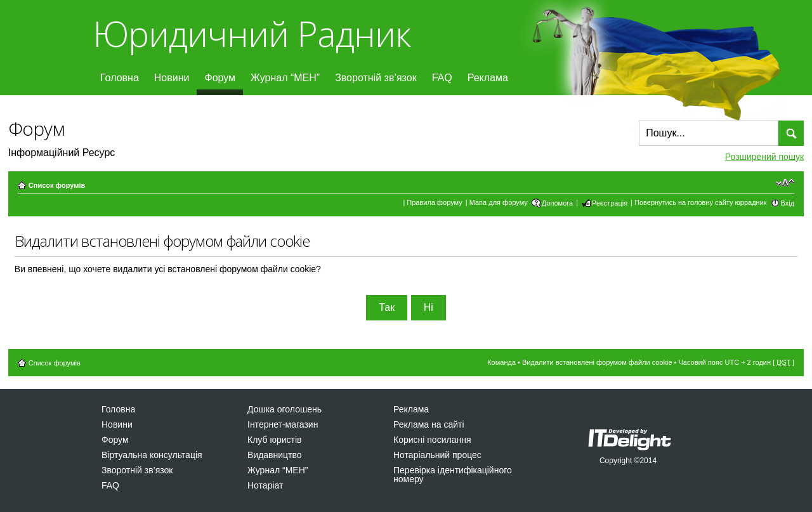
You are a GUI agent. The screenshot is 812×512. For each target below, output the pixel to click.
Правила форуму (434, 202)
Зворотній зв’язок (376, 78)
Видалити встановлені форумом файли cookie (597, 362)
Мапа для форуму (499, 202)
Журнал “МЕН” (285, 78)
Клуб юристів (274, 440)
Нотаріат (265, 485)
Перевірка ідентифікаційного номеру (453, 475)
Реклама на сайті (429, 424)
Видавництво (275, 455)
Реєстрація (610, 203)
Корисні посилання (432, 440)
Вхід (788, 203)
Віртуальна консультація (152, 455)
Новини (172, 78)
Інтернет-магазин (283, 424)
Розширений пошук (764, 157)
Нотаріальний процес (437, 455)
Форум (220, 78)
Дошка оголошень (285, 409)
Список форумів (57, 185)
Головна (120, 78)
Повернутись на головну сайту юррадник (701, 202)
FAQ (442, 78)
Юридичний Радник (252, 33)
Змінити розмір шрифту (785, 183)
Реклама (488, 78)
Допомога (557, 203)
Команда (501, 362)
